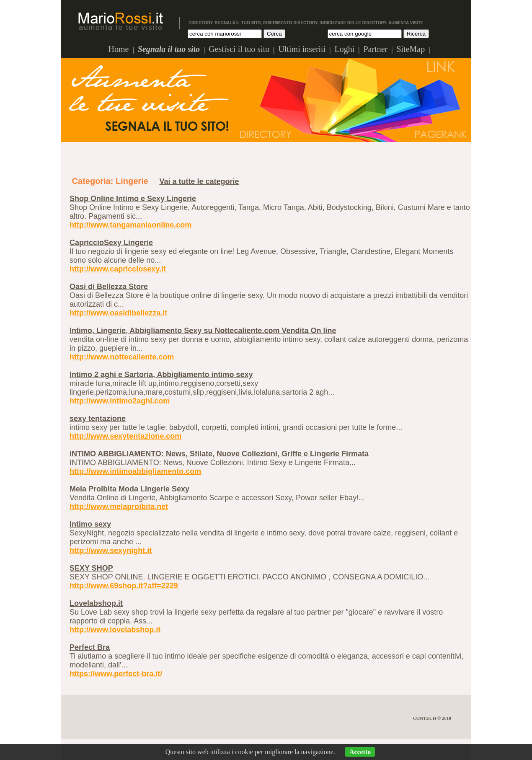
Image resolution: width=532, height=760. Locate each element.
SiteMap (411, 49)
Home (119, 49)
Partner (375, 49)
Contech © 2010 (432, 718)
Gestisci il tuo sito (239, 49)
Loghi (344, 49)
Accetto (360, 752)
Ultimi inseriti (302, 49)
